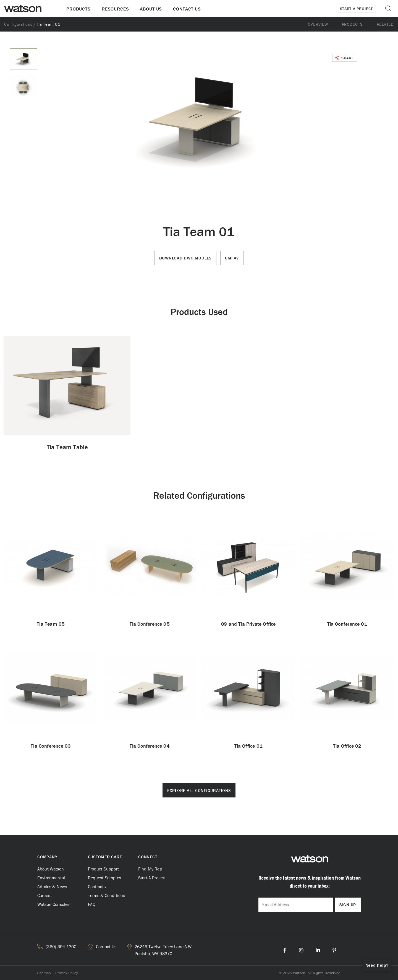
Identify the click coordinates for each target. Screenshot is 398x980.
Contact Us (187, 9)
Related (385, 24)
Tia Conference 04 (150, 746)
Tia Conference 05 (150, 624)
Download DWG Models (185, 258)
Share (345, 58)
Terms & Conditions (107, 895)
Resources (115, 9)
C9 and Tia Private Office (248, 624)
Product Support (103, 869)
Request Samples (104, 878)
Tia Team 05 (51, 624)
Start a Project (357, 9)
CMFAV (232, 258)
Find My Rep (150, 869)
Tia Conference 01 (347, 624)
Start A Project (152, 878)
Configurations (18, 24)
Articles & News (52, 887)
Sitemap (44, 973)
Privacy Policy (67, 973)
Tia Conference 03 (51, 746)
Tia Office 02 (347, 746)
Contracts (97, 887)
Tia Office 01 (248, 746)
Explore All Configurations (199, 790)
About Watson (51, 869)
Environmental (51, 878)
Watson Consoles (53, 904)
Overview (318, 24)
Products (78, 9)
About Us (151, 9)
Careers (44, 895)
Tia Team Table (67, 447)
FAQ (92, 904)
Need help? (377, 965)
